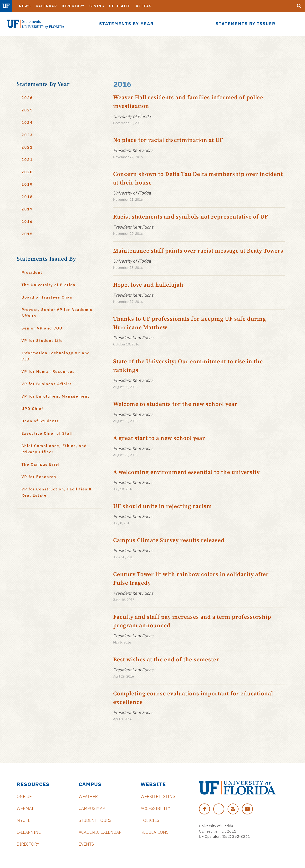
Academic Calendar (100, 832)
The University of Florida (48, 285)
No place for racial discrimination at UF (168, 140)
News (25, 6)
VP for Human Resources (48, 371)
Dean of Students (40, 421)
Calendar (46, 6)
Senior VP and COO (42, 328)
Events (86, 844)
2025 (27, 110)
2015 (27, 234)
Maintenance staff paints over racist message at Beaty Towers (198, 251)
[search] (299, 6)
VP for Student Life (42, 340)
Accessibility (155, 808)
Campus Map (92, 808)
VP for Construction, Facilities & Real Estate (57, 492)
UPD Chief (32, 409)
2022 (27, 147)
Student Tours (95, 820)
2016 (27, 221)
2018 (27, 197)
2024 (27, 122)
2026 (27, 98)
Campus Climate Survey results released (169, 540)
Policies (150, 820)
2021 (27, 160)
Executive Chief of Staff (47, 433)
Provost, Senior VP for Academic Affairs (57, 313)
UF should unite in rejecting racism (163, 506)
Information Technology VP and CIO (56, 356)
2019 (27, 184)
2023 (27, 135)
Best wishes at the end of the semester (166, 659)
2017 (27, 209)
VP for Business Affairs (47, 384)
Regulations (155, 832)
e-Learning (29, 832)
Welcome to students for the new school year (175, 404)
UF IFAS (144, 6)
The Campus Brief (41, 464)
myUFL (23, 820)
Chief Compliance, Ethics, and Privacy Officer (54, 449)
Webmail (26, 808)
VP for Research (39, 477)
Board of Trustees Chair (47, 297)
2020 (27, 172)
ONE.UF (24, 796)
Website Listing (158, 796)
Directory (73, 6)
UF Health (120, 6)
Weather (88, 796)
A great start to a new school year (159, 438)
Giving (97, 6)
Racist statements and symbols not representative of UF (191, 217)
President (32, 272)
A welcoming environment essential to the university (186, 472)
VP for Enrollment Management (55, 396)
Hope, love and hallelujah (148, 285)
